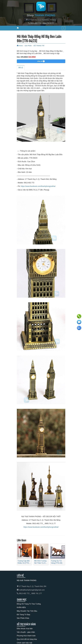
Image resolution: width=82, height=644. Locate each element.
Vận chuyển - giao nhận (26, 632)
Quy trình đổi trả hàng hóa (27, 639)
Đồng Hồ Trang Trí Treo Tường (29, 604)
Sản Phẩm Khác (23, 618)
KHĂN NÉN (21, 607)
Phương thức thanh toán (26, 636)
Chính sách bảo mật (24, 643)
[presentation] (19, 556)
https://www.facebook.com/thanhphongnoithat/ (41, 527)
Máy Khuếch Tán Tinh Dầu (27, 611)
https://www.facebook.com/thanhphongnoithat (38, 186)
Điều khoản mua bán (25, 629)
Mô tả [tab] (21, 68)
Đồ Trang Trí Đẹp (23, 615)
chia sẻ (41, 61)
